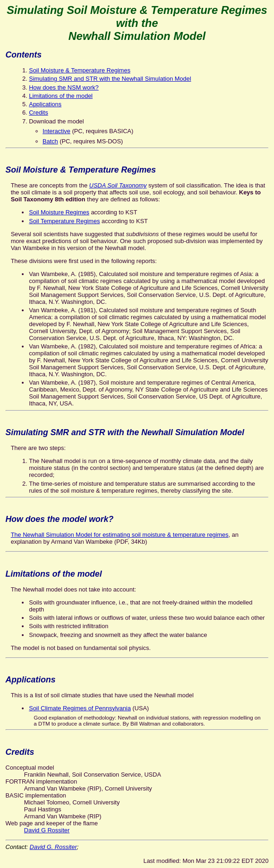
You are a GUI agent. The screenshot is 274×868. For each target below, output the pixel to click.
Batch (50, 141)
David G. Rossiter (53, 847)
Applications (45, 104)
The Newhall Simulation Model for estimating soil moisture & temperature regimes (120, 535)
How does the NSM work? (64, 87)
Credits (38, 113)
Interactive (57, 131)
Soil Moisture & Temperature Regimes (80, 70)
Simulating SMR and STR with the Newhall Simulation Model (110, 79)
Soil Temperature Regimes (64, 221)
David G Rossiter (47, 830)
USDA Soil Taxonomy (118, 185)
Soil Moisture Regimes (59, 212)
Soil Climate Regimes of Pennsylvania (80, 708)
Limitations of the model (61, 96)
